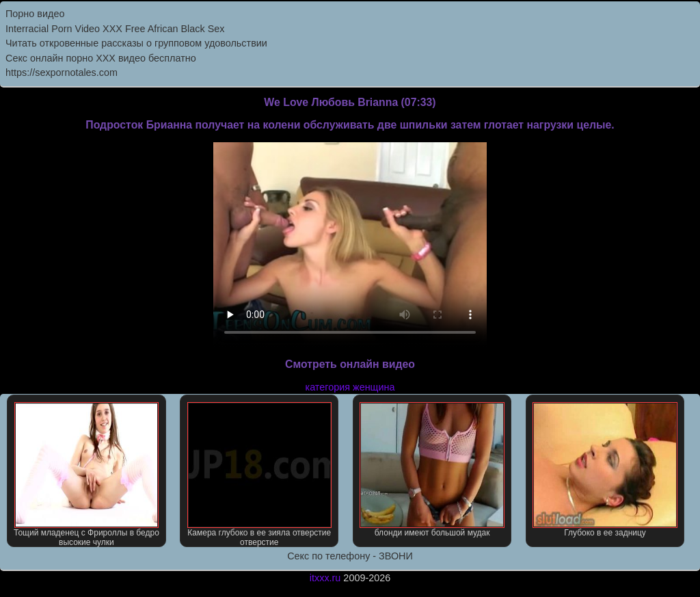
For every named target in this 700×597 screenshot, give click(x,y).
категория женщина (350, 387)
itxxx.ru (325, 578)
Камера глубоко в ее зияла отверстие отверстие (259, 475)
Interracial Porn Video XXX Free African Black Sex (115, 29)
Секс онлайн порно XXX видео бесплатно (101, 58)
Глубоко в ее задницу (605, 470)
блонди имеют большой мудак (432, 470)
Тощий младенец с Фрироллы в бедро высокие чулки (86, 475)
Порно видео (35, 14)
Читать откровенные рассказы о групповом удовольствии (136, 43)
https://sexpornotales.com (62, 72)
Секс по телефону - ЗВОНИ (350, 556)
